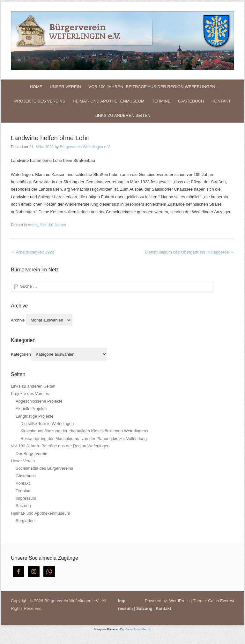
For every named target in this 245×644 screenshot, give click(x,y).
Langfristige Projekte (35, 416)
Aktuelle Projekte (31, 409)
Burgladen (25, 521)
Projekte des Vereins (40, 101)
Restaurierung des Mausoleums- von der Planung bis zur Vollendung (84, 439)
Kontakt (221, 101)
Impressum (26, 498)
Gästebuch (191, 101)
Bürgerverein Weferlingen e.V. (85, 147)
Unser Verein (65, 87)
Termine (161, 101)
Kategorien (21, 354)
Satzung (23, 506)
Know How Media (137, 629)
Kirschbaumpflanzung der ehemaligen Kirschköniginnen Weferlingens (84, 431)
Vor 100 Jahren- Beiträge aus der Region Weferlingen (152, 87)
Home (36, 87)
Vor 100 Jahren (53, 225)
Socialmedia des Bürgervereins (44, 468)
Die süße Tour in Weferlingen (47, 424)
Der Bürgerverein (31, 454)
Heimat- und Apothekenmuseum (108, 101)
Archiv (33, 225)
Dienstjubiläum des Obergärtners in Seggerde (189, 252)
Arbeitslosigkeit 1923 (33, 252)
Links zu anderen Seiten (122, 115)
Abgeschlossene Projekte (39, 401)
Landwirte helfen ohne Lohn (50, 138)
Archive (18, 320)
